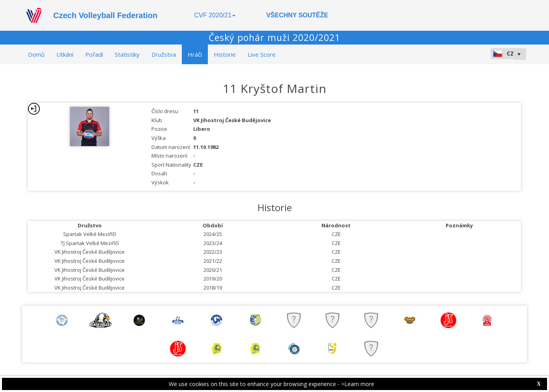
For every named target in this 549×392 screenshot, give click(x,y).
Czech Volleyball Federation (105, 15)
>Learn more (358, 384)
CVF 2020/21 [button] (215, 15)
